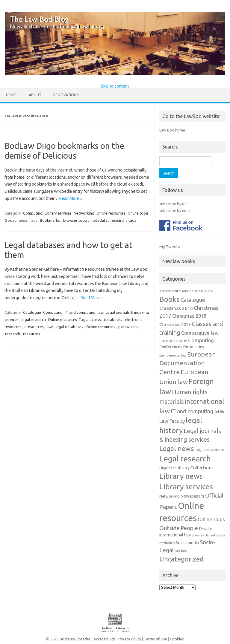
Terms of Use (155, 639)
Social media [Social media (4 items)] (187, 543)
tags (132, 220)
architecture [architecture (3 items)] (170, 291)
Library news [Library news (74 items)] (181, 476)
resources (32, 334)
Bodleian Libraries (75, 639)
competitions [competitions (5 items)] (173, 341)
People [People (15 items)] (189, 528)
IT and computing (80, 312)
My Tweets (170, 247)
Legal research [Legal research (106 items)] (185, 459)
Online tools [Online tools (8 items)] (211, 519)
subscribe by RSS (174, 204)
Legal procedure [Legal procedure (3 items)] (209, 450)
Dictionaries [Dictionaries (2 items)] (194, 347)
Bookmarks (50, 220)
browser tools (75, 220)
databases (113, 319)
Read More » (71, 198)
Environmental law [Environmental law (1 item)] (173, 355)
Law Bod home (172, 130)
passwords (128, 327)
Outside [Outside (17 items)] (170, 528)
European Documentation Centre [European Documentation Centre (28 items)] (188, 363)
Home (11, 95)
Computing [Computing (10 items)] (201, 340)
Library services (58, 213)
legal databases (69, 327)
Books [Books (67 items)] (170, 299)
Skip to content (115, 86)
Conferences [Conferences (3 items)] (171, 347)
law (101, 312)
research (118, 220)
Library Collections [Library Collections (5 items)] (194, 468)
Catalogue (32, 312)
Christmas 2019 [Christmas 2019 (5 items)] (175, 324)
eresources (34, 327)
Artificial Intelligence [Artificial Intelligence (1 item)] (198, 291)
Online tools (138, 213)
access (95, 319)
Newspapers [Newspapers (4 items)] (192, 496)
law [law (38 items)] (219, 411)
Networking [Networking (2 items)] (169, 496)
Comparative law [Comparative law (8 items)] (200, 333)
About (35, 95)
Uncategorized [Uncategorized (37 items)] (181, 559)
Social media (16, 220)
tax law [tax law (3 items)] (181, 551)
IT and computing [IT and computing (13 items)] (192, 411)
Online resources (111, 213)
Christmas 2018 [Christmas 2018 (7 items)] (189, 316)
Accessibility (104, 639)
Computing (33, 213)
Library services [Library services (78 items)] (186, 487)
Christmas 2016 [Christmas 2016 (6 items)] (176, 308)
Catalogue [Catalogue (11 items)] (193, 300)
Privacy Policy (129, 639)
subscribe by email (175, 210)
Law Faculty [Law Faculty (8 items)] (172, 421)
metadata (99, 220)
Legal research (33, 319)
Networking (84, 213)
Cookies (177, 639)
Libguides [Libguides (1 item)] (167, 468)
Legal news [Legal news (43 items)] (177, 448)
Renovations (66, 95)
